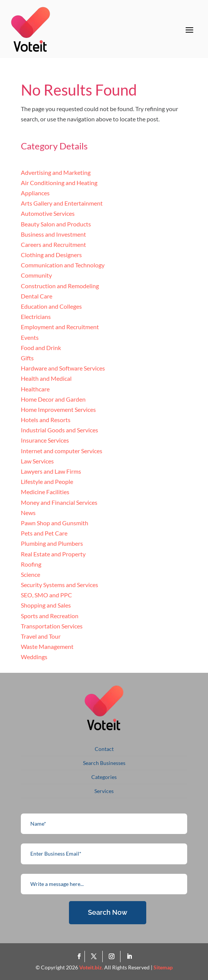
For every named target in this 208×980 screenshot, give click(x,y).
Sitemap (163, 967)
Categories (104, 777)
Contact (104, 749)
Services (104, 791)
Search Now (108, 912)
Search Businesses (104, 763)
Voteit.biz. (91, 967)
